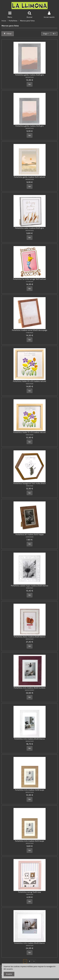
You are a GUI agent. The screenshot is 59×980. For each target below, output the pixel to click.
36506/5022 (29, 128)
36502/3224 (30, 792)
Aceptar (9, 974)
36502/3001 (30, 741)
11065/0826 (29, 435)
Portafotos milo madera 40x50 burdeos (29, 688)
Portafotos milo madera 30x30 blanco (29, 943)
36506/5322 (29, 77)
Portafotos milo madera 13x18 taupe (30, 790)
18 (54, 34)
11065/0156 (30, 486)
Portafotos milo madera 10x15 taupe (29, 841)
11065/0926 (30, 384)
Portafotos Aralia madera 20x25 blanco (30, 637)
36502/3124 (30, 843)
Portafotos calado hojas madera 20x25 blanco (29, 586)
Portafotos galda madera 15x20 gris (30, 75)
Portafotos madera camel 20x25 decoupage (30, 330)
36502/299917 (29, 690)
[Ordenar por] (46, 34)
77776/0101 (29, 282)
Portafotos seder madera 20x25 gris (29, 228)
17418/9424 (29, 333)
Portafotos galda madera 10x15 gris (30, 126)
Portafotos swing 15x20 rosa (29, 892)
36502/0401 (29, 639)
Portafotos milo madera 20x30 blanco (29, 739)
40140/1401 (29, 588)
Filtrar (8, 34)
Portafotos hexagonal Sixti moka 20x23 (29, 483)
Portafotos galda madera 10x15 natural (29, 177)
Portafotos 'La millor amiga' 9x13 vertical (29, 279)
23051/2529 (30, 537)
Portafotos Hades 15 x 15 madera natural (29, 432)
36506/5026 (30, 179)
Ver (30, 84)
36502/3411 (30, 946)
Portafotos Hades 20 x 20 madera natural (29, 381)
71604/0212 (29, 894)
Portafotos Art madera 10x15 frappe (30, 535)
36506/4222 (30, 231)
